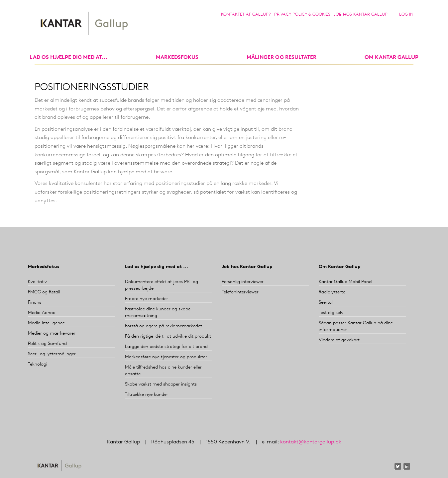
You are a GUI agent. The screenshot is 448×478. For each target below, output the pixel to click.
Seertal (326, 303)
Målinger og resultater (281, 58)
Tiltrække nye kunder (147, 395)
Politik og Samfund (47, 344)
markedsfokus (177, 58)
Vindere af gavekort (339, 340)
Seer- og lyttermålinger (52, 354)
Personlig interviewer (243, 282)
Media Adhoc (42, 313)
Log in (406, 14)
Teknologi (38, 364)
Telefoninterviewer (240, 292)
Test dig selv (331, 313)
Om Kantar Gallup (392, 58)
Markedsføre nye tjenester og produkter (166, 357)
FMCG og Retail (44, 292)
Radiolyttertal (333, 292)
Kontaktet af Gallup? (246, 14)
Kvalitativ (37, 282)
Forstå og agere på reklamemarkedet (164, 326)
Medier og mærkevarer (52, 333)
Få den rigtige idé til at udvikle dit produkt (168, 336)
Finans (35, 303)
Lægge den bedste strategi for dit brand (166, 347)
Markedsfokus (44, 267)
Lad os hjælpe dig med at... (69, 58)
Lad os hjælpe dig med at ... (157, 267)
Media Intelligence (46, 323)
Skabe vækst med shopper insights (161, 384)
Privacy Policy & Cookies (302, 14)
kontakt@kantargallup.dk (311, 442)
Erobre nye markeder (147, 299)
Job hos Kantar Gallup (361, 14)
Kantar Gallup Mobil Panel (345, 282)
